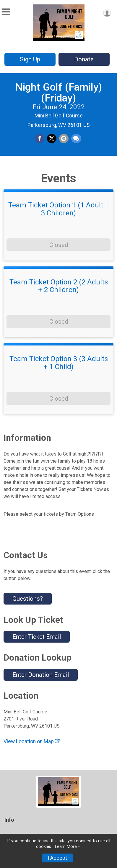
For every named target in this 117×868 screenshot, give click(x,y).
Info (9, 820)
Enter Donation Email (41, 675)
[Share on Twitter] (52, 139)
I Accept (57, 858)
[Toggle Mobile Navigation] (6, 12)
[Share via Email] (64, 139)
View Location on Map (32, 741)
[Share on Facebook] (40, 139)
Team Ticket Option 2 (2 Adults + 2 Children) (59, 286)
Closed (59, 245)
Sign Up (30, 59)
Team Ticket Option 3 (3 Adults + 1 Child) (59, 363)
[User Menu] (107, 13)
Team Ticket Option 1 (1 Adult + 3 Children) (59, 209)
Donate (84, 59)
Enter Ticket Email (37, 637)
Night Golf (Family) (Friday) (58, 92)
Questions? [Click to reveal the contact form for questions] (28, 599)
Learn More (66, 847)
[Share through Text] (76, 139)
